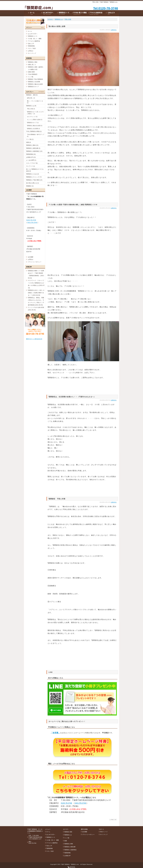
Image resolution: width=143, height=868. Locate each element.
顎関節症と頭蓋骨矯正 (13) (34, 151)
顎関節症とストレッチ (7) (34, 177)
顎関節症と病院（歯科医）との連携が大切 (36, 68)
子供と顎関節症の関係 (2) (34, 131)
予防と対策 (68, 19)
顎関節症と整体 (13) (32, 145)
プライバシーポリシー (35, 262)
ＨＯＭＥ (50, 19)
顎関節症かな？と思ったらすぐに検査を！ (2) (36, 113)
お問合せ (31, 51)
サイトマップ (32, 53)
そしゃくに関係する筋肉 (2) (35, 120)
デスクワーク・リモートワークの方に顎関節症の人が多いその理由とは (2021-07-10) (36, 284)
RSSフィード (104, 832)
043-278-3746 (80, 803)
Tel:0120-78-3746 (106, 8)
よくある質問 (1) (31, 160)
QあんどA (31, 44)
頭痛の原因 (31, 72)
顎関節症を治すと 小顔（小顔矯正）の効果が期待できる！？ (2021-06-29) (36, 293)
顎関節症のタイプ (33, 87)
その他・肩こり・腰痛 (35, 39)
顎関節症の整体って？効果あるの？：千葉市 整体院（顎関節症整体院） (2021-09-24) (36, 274)
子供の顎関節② (33, 74)
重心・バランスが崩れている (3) (35, 102)
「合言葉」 (55, 733)
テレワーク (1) (30, 166)
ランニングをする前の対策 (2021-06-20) (36, 309)
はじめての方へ (33, 34)
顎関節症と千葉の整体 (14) (34, 180)
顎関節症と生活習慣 (34, 82)
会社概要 (31, 257)
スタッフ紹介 (32, 48)
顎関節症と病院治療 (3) (33, 148)
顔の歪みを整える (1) (33, 183)
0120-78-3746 (66, 803)
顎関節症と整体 (33, 62)
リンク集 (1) (30, 139)
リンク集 (31, 77)
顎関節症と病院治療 (70, 847)
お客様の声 (67, 856)
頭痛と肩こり (32, 65)
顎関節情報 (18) (31, 154)
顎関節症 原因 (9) (32, 95)
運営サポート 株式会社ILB (34, 339)
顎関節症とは (59, 19)
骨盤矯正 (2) (30, 186)
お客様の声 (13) (31, 157)
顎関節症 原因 (68, 832)
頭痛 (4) (28, 142)
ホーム (30, 31)
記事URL (114, 30)
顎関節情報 (31, 46)
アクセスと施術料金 (34, 41)
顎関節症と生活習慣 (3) (33, 129)
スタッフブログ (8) (32, 163)
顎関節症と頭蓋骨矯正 (70, 850)
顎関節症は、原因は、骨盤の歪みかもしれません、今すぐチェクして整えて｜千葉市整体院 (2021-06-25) (36, 301)
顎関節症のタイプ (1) (33, 123)
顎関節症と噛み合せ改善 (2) (35, 126)
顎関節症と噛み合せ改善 (35, 84)
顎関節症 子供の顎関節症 (35, 79)
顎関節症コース (33, 36)
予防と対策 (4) (31, 109)
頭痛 (66, 841)
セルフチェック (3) (32, 117)
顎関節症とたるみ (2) (33, 174)
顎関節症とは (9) (31, 106)
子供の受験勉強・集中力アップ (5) (36, 135)
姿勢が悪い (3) (31, 98)
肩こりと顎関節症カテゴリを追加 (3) (35, 170)
